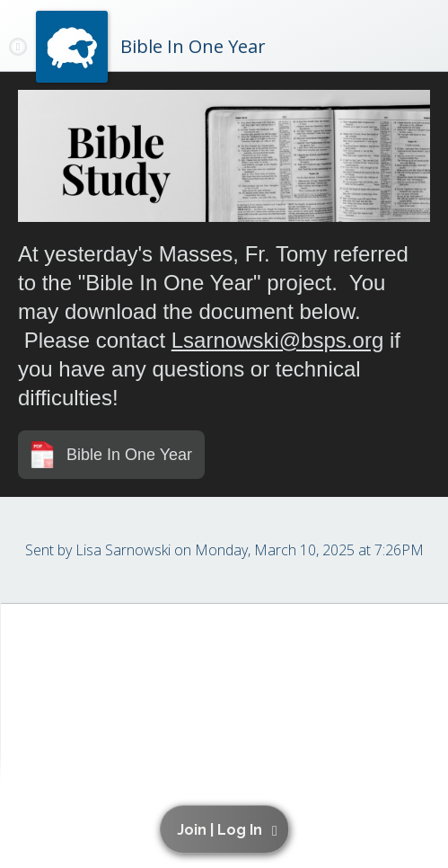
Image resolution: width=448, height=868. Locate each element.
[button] (228, 829)
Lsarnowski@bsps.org (277, 340)
